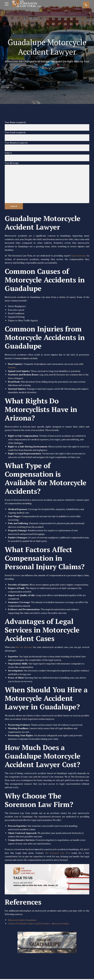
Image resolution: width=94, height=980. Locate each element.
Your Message (47, 183)
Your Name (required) (47, 126)
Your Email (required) (47, 136)
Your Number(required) (47, 146)
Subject (47, 156)
